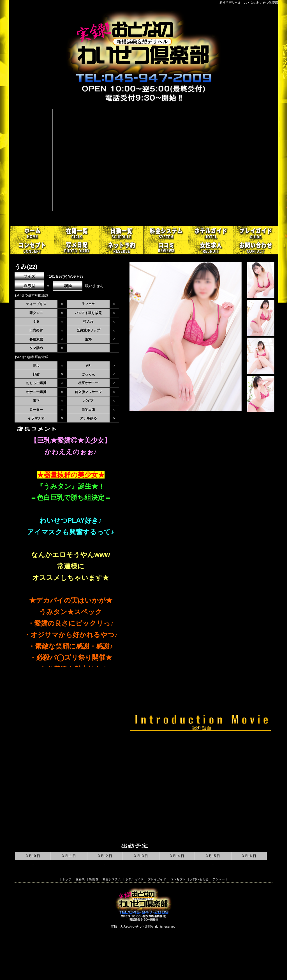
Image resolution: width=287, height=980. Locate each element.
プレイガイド (157, 879)
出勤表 (94, 879)
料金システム (112, 879)
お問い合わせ (199, 879)
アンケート (220, 879)
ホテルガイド (135, 879)
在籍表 (80, 879)
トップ (67, 879)
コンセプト (178, 879)
